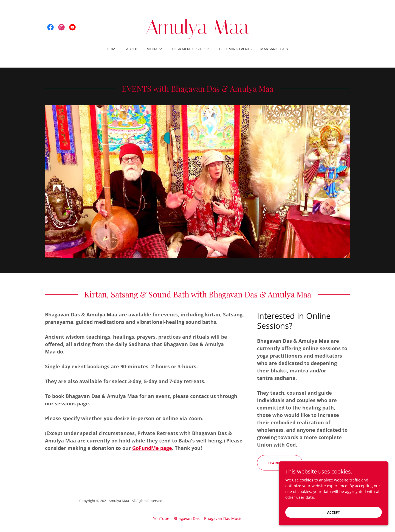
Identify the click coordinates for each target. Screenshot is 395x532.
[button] (155, 49)
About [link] (132, 49)
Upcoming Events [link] (235, 49)
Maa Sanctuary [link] (274, 49)
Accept (334, 512)
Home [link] (112, 49)
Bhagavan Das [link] (187, 518)
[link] (50, 27)
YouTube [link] (161, 518)
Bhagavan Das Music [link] (223, 518)
